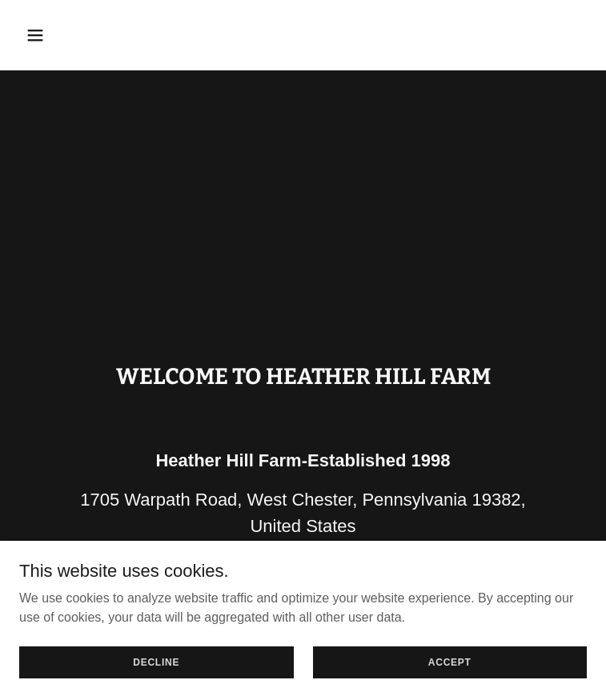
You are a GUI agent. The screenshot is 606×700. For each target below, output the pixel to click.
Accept (450, 662)
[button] (84, 35)
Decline (156, 662)
